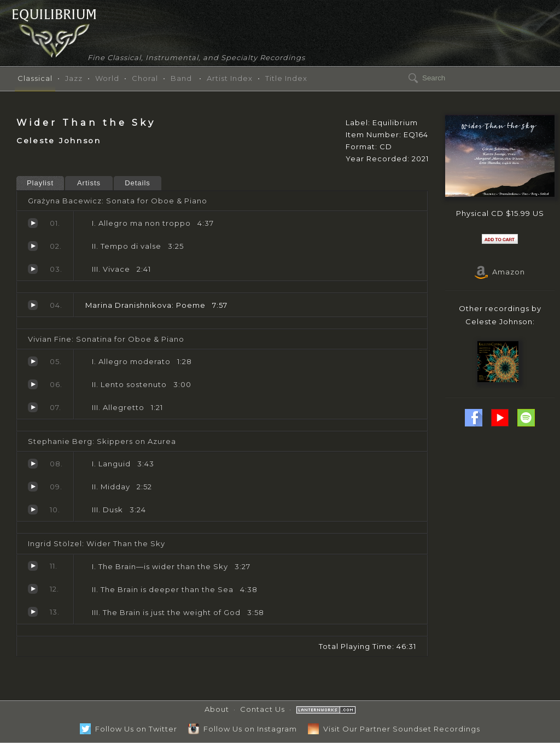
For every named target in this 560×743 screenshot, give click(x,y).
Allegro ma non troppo (33, 223)
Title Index (286, 78)
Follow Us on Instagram (243, 729)
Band (181, 78)
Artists (89, 183)
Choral (145, 78)
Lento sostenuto (33, 384)
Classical (35, 78)
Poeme (33, 305)
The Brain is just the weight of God (33, 612)
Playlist (40, 183)
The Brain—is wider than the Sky (33, 566)
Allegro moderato (33, 361)
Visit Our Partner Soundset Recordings (394, 729)
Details (138, 183)
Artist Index (230, 78)
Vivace (33, 269)
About (217, 709)
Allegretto (33, 407)
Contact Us (262, 709)
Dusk (33, 510)
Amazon (500, 272)
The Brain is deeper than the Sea (33, 589)
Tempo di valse (33, 246)
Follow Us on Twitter (129, 729)
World (107, 78)
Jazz (74, 78)
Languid (33, 464)
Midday (33, 487)
